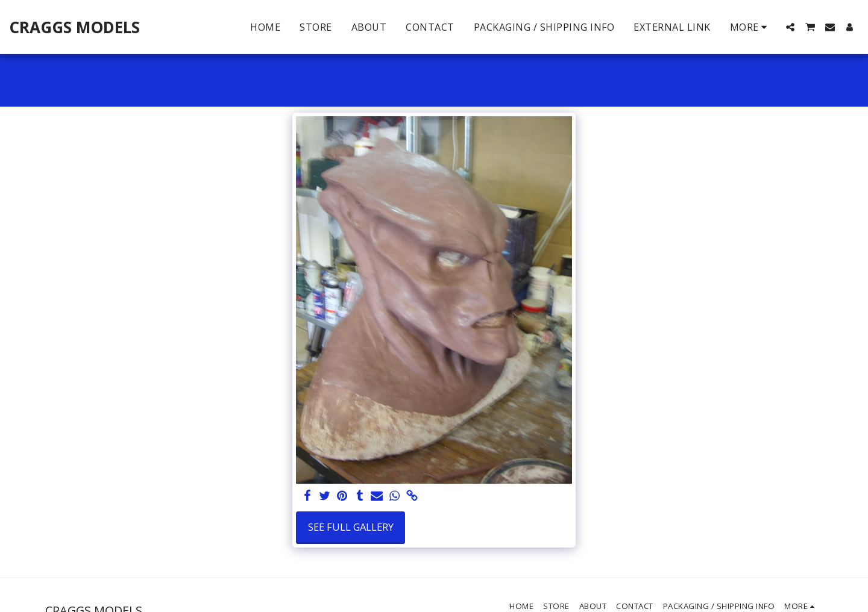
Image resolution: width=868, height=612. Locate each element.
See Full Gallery (351, 527)
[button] (790, 27)
